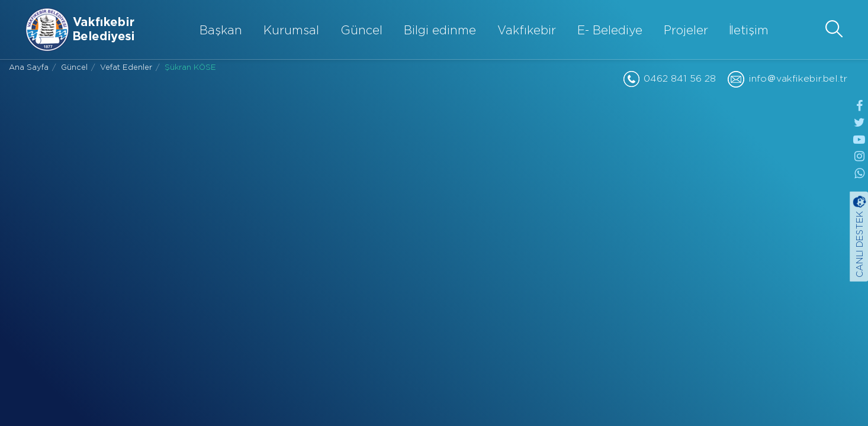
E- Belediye (610, 31)
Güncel (361, 31)
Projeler (686, 31)
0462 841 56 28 (680, 79)
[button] (834, 29)
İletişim (749, 31)
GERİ (434, 287)
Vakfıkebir (527, 31)
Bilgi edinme (440, 31)
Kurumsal (291, 31)
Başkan (221, 31)
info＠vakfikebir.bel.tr (798, 79)
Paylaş (226, 279)
